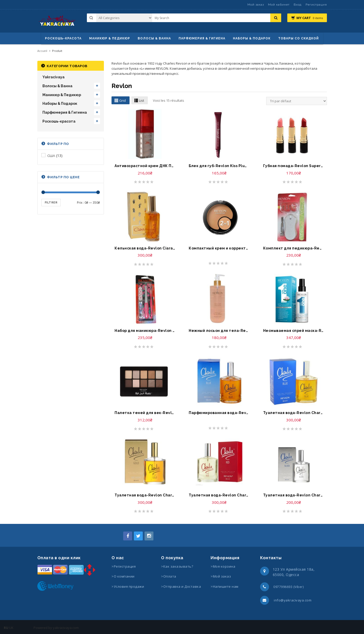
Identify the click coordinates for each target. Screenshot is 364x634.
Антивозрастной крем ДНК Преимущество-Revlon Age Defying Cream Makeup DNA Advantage (145, 166)
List (141, 100)
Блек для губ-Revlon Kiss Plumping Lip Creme (219, 166)
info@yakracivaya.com (293, 600)
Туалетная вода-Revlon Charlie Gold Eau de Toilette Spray (145, 495)
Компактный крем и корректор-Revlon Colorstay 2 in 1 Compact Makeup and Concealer (219, 248)
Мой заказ (256, 5)
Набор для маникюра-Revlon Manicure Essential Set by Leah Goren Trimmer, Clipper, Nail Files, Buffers (145, 331)
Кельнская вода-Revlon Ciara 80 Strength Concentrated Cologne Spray (145, 248)
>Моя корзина (223, 566)
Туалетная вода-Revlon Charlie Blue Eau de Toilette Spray (293, 413)
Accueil (42, 51)
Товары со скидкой (298, 38)
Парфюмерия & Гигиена (202, 38)
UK (11, 628)
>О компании (123, 576)
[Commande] (297, 101)
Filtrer (51, 203)
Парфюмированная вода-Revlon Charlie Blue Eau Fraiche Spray (219, 413)
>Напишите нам (225, 586)
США (51, 156)
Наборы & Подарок (252, 38)
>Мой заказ (221, 576)
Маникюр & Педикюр (62, 95)
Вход (298, 5)
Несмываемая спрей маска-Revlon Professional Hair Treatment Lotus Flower (293, 331)
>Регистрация (124, 566)
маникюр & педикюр (110, 38)
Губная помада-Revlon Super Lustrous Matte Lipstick (293, 166)
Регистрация (316, 5)
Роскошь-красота (63, 38)
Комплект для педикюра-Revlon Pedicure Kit (293, 248)
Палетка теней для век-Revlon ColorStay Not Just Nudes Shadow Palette (145, 413)
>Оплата (169, 576)
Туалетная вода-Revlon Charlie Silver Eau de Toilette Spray (293, 495)
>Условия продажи (128, 586)
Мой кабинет (279, 5)
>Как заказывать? (177, 566)
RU (6, 628)
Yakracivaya (53, 77)
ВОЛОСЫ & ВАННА (154, 38)
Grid (122, 100)
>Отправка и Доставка (181, 586)
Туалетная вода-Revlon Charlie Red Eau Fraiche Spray (219, 495)
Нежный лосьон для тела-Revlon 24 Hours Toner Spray (219, 331)
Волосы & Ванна (57, 86)
